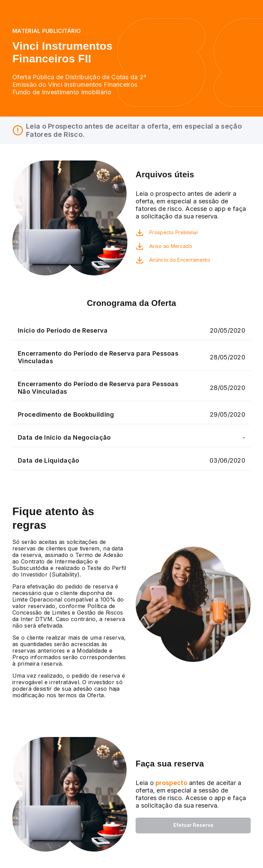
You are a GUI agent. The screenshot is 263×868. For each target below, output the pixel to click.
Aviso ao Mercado (171, 246)
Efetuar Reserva (193, 825)
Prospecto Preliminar (174, 232)
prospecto (171, 783)
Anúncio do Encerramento (180, 260)
